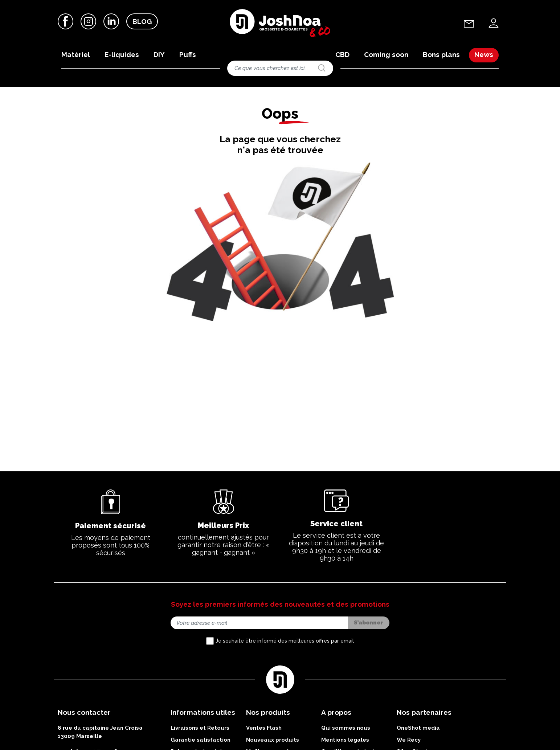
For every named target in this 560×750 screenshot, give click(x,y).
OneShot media (418, 728)
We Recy (409, 740)
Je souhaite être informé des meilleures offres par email (285, 641)
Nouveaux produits (273, 740)
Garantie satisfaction (201, 740)
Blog (142, 21)
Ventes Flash (264, 728)
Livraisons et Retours (200, 728)
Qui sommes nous (346, 728)
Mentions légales (345, 740)
